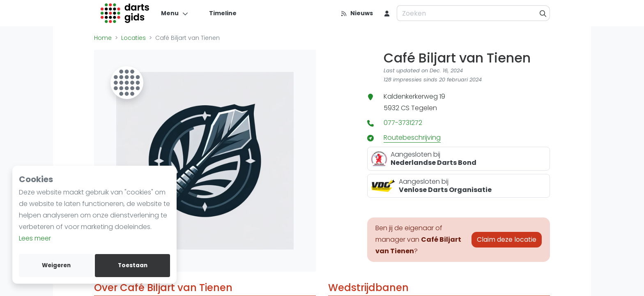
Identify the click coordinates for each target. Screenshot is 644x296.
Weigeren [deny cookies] (56, 265)
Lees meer (35, 238)
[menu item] (387, 13)
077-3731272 (403, 123)
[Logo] (125, 13)
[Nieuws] (357, 13)
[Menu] (175, 13)
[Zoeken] (543, 13)
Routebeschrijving (412, 138)
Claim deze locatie (507, 239)
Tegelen (424, 108)
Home (103, 38)
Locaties (133, 38)
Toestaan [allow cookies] (133, 265)
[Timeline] (218, 13)
